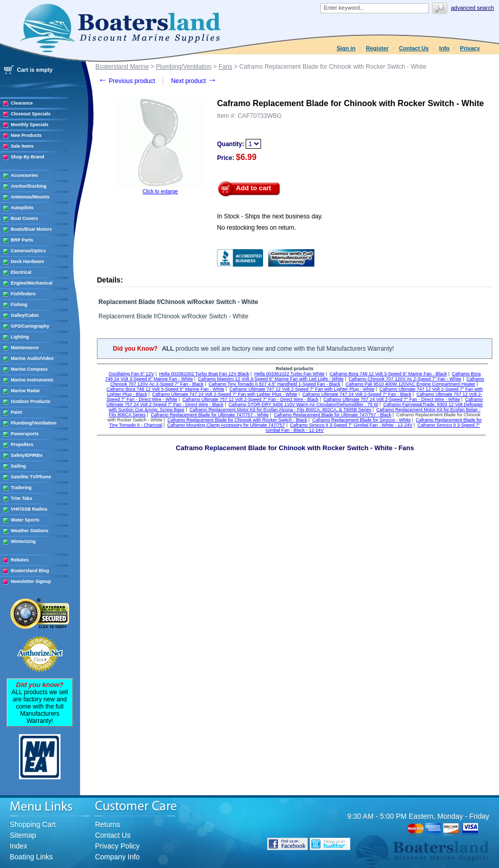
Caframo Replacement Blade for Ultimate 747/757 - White (210, 415)
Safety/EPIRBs (27, 455)
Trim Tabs (22, 498)
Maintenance (25, 348)
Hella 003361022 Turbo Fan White (290, 374)
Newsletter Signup (31, 581)
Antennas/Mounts (30, 197)
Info (444, 48)
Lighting (20, 337)
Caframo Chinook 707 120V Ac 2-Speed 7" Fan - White (405, 379)
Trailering (21, 488)
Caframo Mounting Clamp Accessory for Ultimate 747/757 (226, 425)
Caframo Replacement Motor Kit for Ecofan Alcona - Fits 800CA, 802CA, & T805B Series (280, 410)
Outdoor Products (31, 401)
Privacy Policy (117, 846)
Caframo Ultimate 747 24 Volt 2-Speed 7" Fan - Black (357, 394)
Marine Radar (25, 391)
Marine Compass (29, 369)
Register (377, 48)
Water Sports (25, 520)
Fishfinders (23, 294)
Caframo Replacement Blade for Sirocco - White (362, 420)
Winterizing (23, 541)
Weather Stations (29, 531)
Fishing (19, 305)
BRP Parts (22, 240)
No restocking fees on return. (256, 228)
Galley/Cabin (25, 315)
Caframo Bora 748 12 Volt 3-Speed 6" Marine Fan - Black (388, 374)
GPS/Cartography (30, 326)
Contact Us (414, 48)
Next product (194, 81)
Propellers (22, 445)
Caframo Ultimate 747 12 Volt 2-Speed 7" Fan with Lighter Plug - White (302, 389)
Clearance (22, 103)
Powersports (25, 434)
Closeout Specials (31, 114)
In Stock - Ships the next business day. (270, 216)
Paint (16, 412)
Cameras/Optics (28, 251)
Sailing (18, 466)
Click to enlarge (160, 191)
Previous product (126, 81)
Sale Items (22, 146)
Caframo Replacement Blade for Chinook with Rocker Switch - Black (237, 420)
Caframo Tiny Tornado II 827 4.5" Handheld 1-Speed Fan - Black (275, 384)
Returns (107, 824)
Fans (225, 67)
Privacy (470, 48)
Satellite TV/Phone (31, 477)
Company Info (117, 857)
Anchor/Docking (29, 186)
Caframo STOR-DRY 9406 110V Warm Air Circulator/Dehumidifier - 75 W (304, 405)
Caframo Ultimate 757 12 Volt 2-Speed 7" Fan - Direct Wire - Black (251, 399)
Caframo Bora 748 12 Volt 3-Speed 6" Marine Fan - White (166, 389)
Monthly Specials (30, 125)
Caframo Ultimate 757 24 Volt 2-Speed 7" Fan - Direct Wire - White (392, 399)
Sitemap (23, 835)
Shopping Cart (33, 824)
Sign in (346, 48)
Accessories (24, 175)
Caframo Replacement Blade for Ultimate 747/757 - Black (333, 415)
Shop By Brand (27, 157)
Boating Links (31, 857)
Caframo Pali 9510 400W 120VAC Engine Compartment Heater (411, 384)
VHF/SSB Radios (29, 509)
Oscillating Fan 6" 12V (132, 374)
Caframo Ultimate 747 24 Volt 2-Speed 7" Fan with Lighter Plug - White (225, 394)
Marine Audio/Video (32, 358)
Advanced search (472, 8)
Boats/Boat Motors (31, 229)
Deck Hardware (27, 261)
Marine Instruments (32, 380)
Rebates (20, 560)
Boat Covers (24, 218)
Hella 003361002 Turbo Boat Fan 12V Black (204, 374)
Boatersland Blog (30, 571)
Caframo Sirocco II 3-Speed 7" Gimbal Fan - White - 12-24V (351, 425)
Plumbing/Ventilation (34, 423)
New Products (26, 135)
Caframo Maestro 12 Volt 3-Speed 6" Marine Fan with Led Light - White (271, 379)
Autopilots (22, 208)
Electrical (21, 272)
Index (18, 846)
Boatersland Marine (122, 67)
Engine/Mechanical (32, 283)
